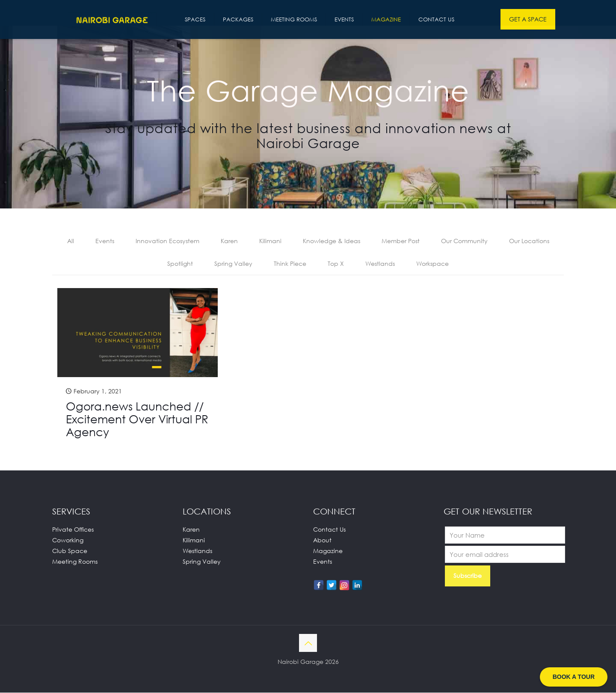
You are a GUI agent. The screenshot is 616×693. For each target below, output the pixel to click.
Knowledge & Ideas (332, 241)
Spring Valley (233, 264)
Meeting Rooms (75, 562)
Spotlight (180, 264)
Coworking (68, 540)
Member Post (401, 241)
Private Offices (73, 530)
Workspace (432, 264)
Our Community (464, 241)
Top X (336, 264)
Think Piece (290, 264)
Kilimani (270, 241)
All (71, 241)
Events (105, 241)
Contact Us (329, 530)
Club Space (70, 551)
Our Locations (529, 241)
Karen (229, 241)
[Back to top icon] (308, 643)
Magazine (328, 551)
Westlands (380, 264)
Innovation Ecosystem (167, 241)
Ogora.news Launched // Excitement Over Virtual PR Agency (137, 419)
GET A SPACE (528, 19)
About (322, 540)
